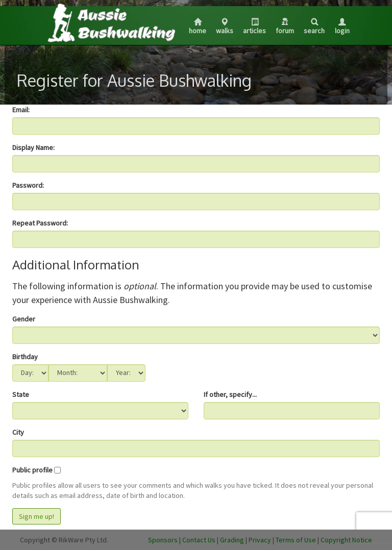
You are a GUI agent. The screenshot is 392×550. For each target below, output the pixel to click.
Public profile (32, 470)
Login (342, 27)
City (18, 432)
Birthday (25, 357)
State (21, 394)
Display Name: (33, 147)
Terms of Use (296, 540)
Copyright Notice (346, 540)
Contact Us (199, 540)
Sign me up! (36, 516)
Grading (232, 540)
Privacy (260, 540)
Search (314, 27)
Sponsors (163, 540)
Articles (254, 27)
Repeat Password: (40, 223)
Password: (28, 185)
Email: (21, 110)
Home (198, 27)
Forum (285, 27)
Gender (24, 319)
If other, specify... (230, 394)
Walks (225, 27)
